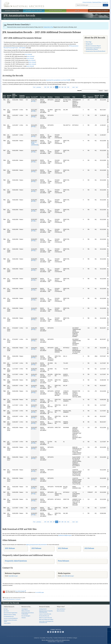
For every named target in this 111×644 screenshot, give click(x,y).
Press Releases (63, 561)
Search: (79, 90)
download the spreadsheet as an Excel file (57, 80)
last (77, 87)
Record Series (97, 96)
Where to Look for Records (46, 618)
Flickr (63, 632)
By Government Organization (11, 613)
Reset (106, 91)
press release (28, 54)
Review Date (102, 96)
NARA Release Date (15, 96)
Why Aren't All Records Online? (46, 619)
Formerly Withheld (22, 96)
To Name (57, 97)
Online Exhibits (7, 623)
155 (48, 87)
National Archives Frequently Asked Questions (46, 611)
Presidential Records (9, 616)
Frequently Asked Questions (16, 561)
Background (89, 44)
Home (5, 19)
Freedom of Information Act (60, 638)
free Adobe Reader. (21, 591)
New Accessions (61, 611)
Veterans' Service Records (34, 11)
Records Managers (26, 616)
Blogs (60, 632)
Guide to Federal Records (45, 614)
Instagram (53, 632)
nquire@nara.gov (13, 576)
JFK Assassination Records (25, 19)
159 (60, 87)
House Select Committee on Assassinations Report (93, 48)
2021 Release (89, 548)
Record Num (9, 96)
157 (54, 87)
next (74, 87)
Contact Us (105, 2)
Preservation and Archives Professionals (28, 613)
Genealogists (25, 609)
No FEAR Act (70, 638)
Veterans (24, 618)
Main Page (89, 42)
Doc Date (34, 97)
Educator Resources (55, 11)
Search (105, 5)
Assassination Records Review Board (96, 51)
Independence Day (48, 27)
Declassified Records (44, 616)
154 (45, 87)
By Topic (6, 609)
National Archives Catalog (10, 615)
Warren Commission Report (93, 46)
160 (62, 87)
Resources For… (26, 607)
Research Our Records (12, 11)
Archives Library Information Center (10, 621)
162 (68, 87)
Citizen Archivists (87, 2)
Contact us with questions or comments (12, 599)
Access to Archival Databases (11, 618)
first (34, 87)
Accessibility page (40, 592)
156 (51, 87)
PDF (33, 101)
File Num (50, 97)
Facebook (48, 632)
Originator (91, 97)
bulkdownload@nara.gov (65, 535)
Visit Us (77, 11)
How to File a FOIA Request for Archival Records (46, 622)
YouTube (58, 632)
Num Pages (85, 96)
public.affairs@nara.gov (68, 576)
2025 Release (10, 548)
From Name (67, 97)
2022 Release (63, 548)
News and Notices (61, 609)
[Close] (109, 630)
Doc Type (43, 97)
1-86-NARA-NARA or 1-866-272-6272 (56, 642)
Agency (28, 97)
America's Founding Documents (99, 11)
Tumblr (55, 632)
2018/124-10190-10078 (34, 143)
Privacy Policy (49, 638)
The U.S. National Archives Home (24, 5)
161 (65, 87)
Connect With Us (56, 630)
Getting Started (43, 609)
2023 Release (36, 548)
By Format (6, 611)
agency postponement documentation (37, 545)
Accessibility (43, 638)
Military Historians (26, 611)
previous (39, 87)
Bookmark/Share (97, 2)
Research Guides (44, 607)
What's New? (61, 607)
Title (74, 97)
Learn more (98, 641)
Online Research (9, 607)
